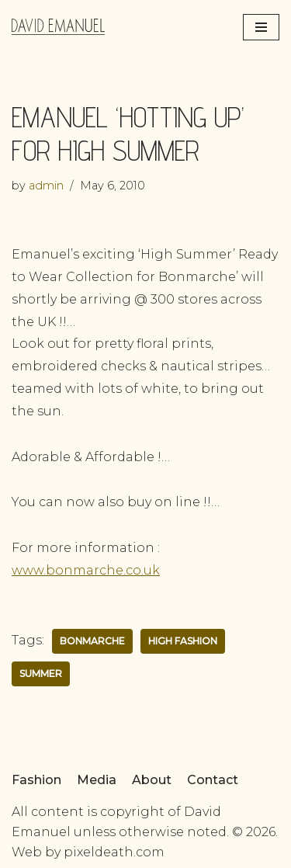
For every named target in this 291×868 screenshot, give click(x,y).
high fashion (183, 641)
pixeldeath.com (114, 852)
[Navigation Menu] (261, 27)
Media (97, 780)
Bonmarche (92, 641)
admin (46, 186)
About (152, 780)
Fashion (36, 780)
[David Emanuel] (58, 27)
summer (41, 674)
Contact (213, 780)
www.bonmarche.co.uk (86, 570)
